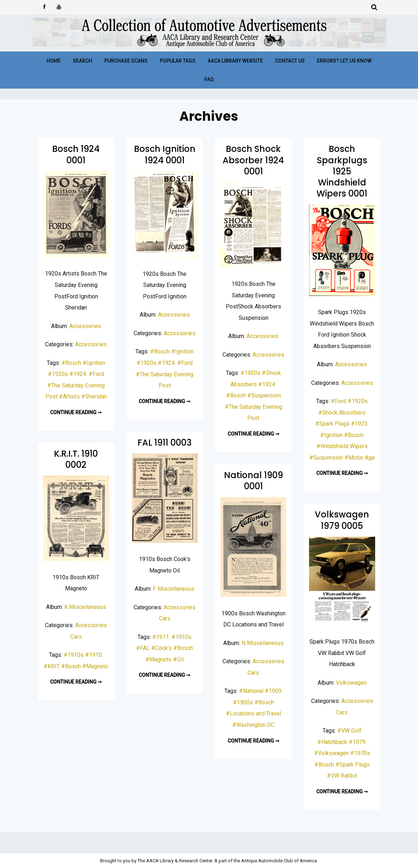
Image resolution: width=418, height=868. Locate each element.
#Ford (96, 374)
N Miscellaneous (263, 643)
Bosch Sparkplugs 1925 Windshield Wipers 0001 (342, 171)
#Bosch (71, 363)
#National (251, 691)
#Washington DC (253, 725)
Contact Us (290, 61)
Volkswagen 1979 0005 (342, 520)
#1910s (181, 637)
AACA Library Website (235, 61)
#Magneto (158, 659)
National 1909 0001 (253, 481)
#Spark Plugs (332, 424)
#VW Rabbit (342, 776)
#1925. (360, 424)
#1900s (243, 702)
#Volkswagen (331, 753)
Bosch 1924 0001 (76, 154)
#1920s (58, 374)
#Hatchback (332, 742)
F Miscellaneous (174, 589)
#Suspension (264, 395)
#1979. (358, 742)
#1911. (161, 637)
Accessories (85, 326)
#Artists (69, 396)
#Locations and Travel (253, 713)
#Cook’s (161, 648)
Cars (165, 618)
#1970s (360, 753)
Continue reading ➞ (76, 412)
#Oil (178, 659)
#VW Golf (349, 731)
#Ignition (94, 363)
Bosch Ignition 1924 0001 (165, 154)
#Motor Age (360, 458)
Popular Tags (178, 61)
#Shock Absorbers (342, 413)
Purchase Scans (126, 61)
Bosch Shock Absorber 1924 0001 (253, 160)
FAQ (209, 79)
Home (54, 61)
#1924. (78, 374)
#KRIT (52, 666)
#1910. (94, 655)
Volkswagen (351, 683)
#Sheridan (94, 396)
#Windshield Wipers (342, 446)
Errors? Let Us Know (344, 61)
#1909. (274, 691)
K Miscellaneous (85, 607)
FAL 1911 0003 (165, 443)
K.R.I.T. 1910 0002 (76, 459)
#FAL (143, 648)
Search (83, 61)
